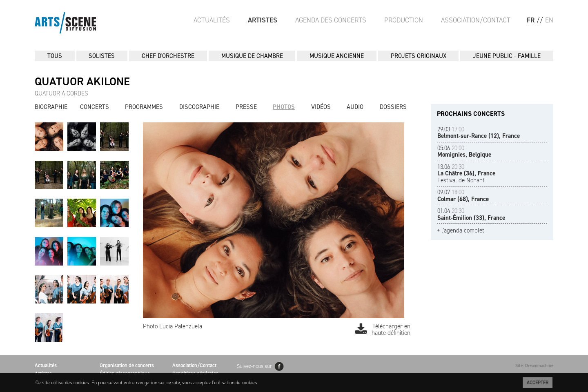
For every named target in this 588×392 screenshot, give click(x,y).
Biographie (51, 107)
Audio (355, 107)
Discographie (199, 107)
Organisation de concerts (127, 365)
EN (549, 20)
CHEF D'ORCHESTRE (168, 56)
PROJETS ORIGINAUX (419, 56)
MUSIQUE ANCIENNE (337, 56)
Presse (246, 107)
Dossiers (393, 107)
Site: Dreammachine (534, 366)
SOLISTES (102, 56)
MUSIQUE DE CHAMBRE (252, 56)
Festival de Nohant (466, 174)
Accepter (538, 383)
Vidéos (321, 107)
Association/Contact (476, 20)
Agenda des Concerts (331, 20)
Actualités (212, 20)
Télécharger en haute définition (383, 330)
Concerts (95, 107)
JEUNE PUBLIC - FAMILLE (507, 56)
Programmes (144, 107)
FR (531, 20)
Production (404, 20)
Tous (55, 56)
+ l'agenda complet (461, 231)
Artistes (263, 20)
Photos (284, 107)
